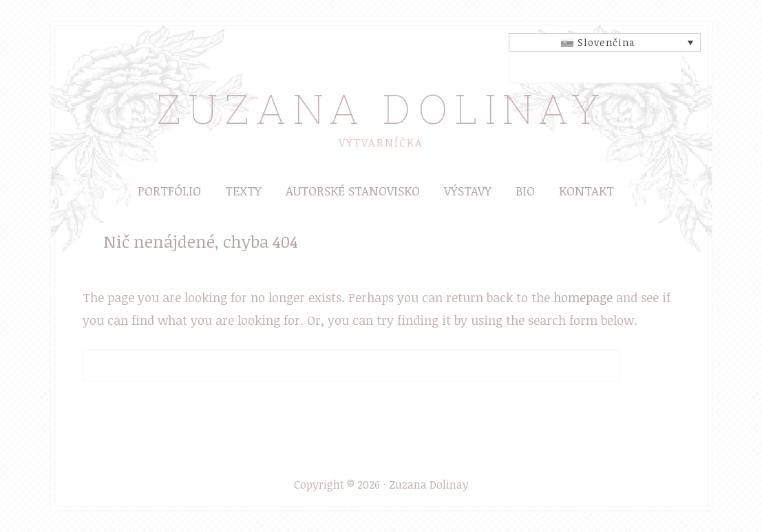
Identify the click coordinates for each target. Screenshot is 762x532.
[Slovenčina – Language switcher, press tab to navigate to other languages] (604, 42)
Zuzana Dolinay (381, 108)
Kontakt (586, 191)
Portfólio (169, 191)
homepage (583, 297)
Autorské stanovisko (353, 191)
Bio (525, 191)
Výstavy (468, 191)
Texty (243, 191)
